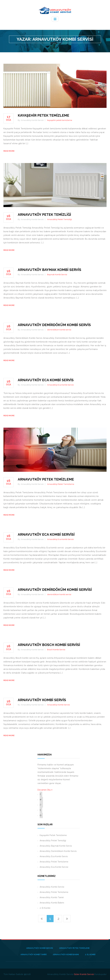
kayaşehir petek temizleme (60, 120)
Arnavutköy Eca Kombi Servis (46, 380)
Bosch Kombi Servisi (56, 650)
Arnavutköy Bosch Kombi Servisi (49, 645)
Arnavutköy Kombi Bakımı (52, 903)
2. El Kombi (45, 908)
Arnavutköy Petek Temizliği (44, 215)
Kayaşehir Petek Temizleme (43, 115)
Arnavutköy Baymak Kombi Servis (49, 270)
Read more (9, 151)
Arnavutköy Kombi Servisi (58, 705)
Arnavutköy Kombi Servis (42, 700)
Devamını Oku (45, 790)
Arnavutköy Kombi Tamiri (52, 897)
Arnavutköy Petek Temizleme (46, 479)
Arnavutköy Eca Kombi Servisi (60, 385)
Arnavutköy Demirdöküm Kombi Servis (54, 325)
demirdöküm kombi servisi (59, 330)
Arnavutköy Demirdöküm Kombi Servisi (55, 590)
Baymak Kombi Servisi (57, 275)
